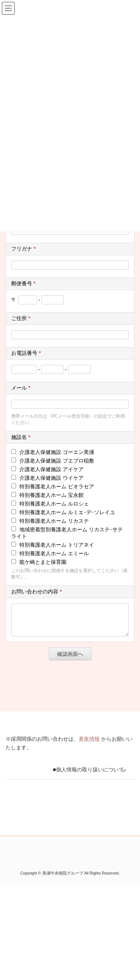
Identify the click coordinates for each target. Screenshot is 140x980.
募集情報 (89, 744)
